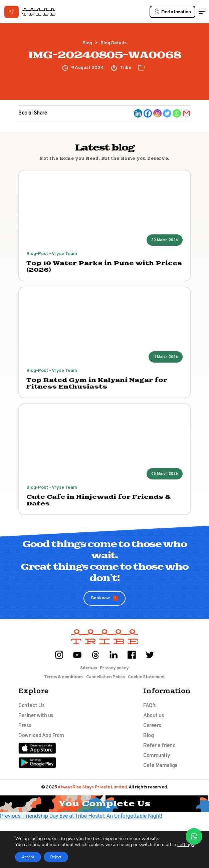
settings (186, 845)
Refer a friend (159, 746)
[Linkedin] (138, 113)
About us (154, 716)
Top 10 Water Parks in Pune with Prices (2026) (104, 267)
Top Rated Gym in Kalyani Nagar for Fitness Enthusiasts (97, 384)
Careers (152, 726)
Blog (87, 43)
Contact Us (31, 706)
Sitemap (89, 668)
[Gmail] (186, 113)
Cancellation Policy (106, 677)
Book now (105, 598)
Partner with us (36, 716)
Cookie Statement (146, 677)
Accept (28, 857)
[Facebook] (148, 113)
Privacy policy (114, 668)
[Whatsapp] (177, 113)
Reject (56, 857)
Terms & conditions (64, 677)
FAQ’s (150, 706)
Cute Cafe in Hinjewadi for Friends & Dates (99, 500)
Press (25, 726)
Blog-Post (37, 254)
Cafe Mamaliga (160, 766)
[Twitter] (167, 113)
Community (157, 756)
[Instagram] (157, 113)
